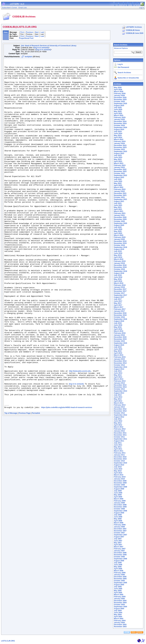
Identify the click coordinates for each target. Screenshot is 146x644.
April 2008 (118, 521)
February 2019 (120, 261)
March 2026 (119, 92)
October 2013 (119, 389)
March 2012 (119, 427)
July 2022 (118, 179)
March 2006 (119, 571)
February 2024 (120, 141)
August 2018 (119, 273)
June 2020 (118, 229)
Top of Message (11, 483)
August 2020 (119, 225)
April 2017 (118, 305)
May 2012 (118, 423)
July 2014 (118, 371)
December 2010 (120, 457)
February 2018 (120, 285)
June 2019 (118, 253)
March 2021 (119, 211)
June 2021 (118, 205)
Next (37, 32)
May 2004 (118, 615)
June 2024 (118, 133)
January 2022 (119, 191)
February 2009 (120, 501)
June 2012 (118, 421)
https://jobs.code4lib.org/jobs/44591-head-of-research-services (67, 477)
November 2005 (120, 579)
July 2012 (118, 419)
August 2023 (119, 153)
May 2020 (118, 231)
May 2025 (118, 112)
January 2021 (119, 215)
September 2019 (120, 247)
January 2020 (119, 239)
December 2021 (120, 193)
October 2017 (119, 293)
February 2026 (120, 94)
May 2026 (118, 88)
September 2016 (120, 319)
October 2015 (119, 341)
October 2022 (119, 173)
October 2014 (119, 365)
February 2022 (120, 189)
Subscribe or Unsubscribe (128, 78)
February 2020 (120, 237)
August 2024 (119, 129)
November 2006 (120, 555)
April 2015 (118, 353)
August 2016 (119, 321)
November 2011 (120, 435)
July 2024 (118, 131)
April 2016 (118, 329)
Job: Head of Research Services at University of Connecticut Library (49, 46)
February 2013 (120, 405)
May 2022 (118, 183)
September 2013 (120, 391)
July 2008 (118, 515)
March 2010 (119, 475)
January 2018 (119, 287)
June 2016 (118, 325)
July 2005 (118, 587)
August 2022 (119, 177)
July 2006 (118, 563)
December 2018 (120, 265)
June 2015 (118, 349)
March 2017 (119, 307)
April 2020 (118, 233)
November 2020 (120, 219)
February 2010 (120, 477)
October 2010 (119, 461)
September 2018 (120, 271)
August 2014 (119, 369)
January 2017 (119, 311)
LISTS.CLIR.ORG (8, 641)
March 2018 (119, 283)
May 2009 (118, 495)
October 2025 (119, 102)
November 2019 (120, 243)
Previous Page (25, 483)
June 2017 (118, 301)
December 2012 (120, 409)
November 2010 (120, 459)
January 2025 (119, 120)
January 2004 (119, 623)
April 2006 (118, 569)
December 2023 (120, 145)
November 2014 (120, 363)
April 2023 (118, 161)
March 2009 (119, 499)
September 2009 (120, 487)
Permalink (36, 483)
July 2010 (118, 467)
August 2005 (119, 585)
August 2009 (119, 489)
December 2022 (120, 169)
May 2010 (118, 471)
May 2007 (118, 543)
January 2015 (119, 359)
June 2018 (118, 277)
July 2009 (118, 491)
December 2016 (120, 313)
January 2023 (119, 167)
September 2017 (120, 295)
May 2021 (118, 207)
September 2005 (120, 583)
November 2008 (120, 507)
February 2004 (120, 621)
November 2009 (120, 483)
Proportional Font (26, 38)
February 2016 (120, 333)
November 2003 (120, 627)
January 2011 (119, 455)
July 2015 (118, 347)
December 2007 (120, 529)
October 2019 (119, 245)
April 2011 (118, 449)
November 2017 (120, 291)
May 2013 (118, 399)
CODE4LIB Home (133, 30)
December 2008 (120, 505)
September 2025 (120, 104)
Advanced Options (121, 48)
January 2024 (119, 143)
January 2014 (119, 383)
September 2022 (120, 175)
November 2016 (120, 315)
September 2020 (120, 223)
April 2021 (118, 209)
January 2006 (119, 575)
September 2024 (120, 127)
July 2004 (118, 611)
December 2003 (120, 625)
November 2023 (120, 147)
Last (42, 32)
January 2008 (119, 527)
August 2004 (119, 609)
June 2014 (118, 373)
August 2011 (119, 441)
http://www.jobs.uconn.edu (80, 434)
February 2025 (120, 118)
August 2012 (119, 417)
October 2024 (119, 125)
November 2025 (120, 100)
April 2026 (118, 90)
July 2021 (118, 203)
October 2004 (119, 605)
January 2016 (119, 335)
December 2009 (120, 481)
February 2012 (120, 429)
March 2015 (119, 355)
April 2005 (118, 593)
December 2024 (120, 121)
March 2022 (119, 187)
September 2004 (120, 607)
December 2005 (120, 577)
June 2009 (118, 493)
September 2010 (120, 463)
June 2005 (118, 589)
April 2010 (118, 473)
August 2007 (119, 537)
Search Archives (121, 45)
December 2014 (120, 361)
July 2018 (118, 275)
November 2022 (120, 171)
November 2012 (120, 411)
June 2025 (118, 110)
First (22, 32)
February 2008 (120, 525)
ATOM (127, 632)
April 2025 (118, 114)
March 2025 (119, 116)
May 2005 (118, 591)
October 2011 (119, 437)
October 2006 (119, 557)
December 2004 (120, 601)
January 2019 (119, 263)
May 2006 (118, 567)
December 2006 (120, 553)
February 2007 (120, 549)
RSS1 (134, 632)
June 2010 (118, 469)
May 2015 (118, 351)
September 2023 (120, 151)
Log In (120, 64)
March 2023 (119, 163)
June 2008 (118, 517)
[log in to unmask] (41, 48)
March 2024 (119, 139)
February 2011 (120, 453)
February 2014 (120, 381)
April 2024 (118, 137)
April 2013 (118, 401)
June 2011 (118, 445)
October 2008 (119, 509)
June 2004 (118, 613)
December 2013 (120, 385)
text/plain (29, 57)
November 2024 (120, 123)
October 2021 (119, 197)
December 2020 (120, 217)
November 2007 (120, 531)
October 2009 (119, 485)
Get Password (123, 67)
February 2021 (120, 213)
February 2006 (120, 573)
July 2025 (118, 108)
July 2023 (118, 155)
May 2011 (118, 447)
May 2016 (118, 327)
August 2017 (119, 297)
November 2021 (120, 195)
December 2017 (120, 289)
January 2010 (119, 479)
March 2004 (119, 619)
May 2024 (118, 135)
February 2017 (120, 309)
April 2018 (118, 281)
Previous (29, 32)
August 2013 (119, 393)
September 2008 (120, 511)
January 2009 (119, 503)
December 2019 (120, 241)
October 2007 (119, 533)
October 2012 (119, 413)
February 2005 (120, 597)
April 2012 (118, 425)
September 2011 (120, 439)
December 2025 (120, 98)
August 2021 (119, 201)
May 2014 (118, 375)
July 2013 (118, 395)
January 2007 (119, 551)
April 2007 (118, 545)
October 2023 (119, 149)
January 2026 (119, 96)
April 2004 (118, 617)
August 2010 (119, 465)
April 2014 (118, 377)
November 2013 (120, 387)
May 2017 (118, 303)
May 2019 (118, 255)
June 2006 (118, 565)
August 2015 (119, 345)
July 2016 (118, 323)
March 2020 (119, 235)
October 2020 (119, 221)
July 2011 (118, 443)
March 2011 (119, 451)
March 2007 (119, 547)
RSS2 (140, 632)
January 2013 (119, 407)
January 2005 (119, 599)
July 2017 (118, 299)
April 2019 (118, 257)
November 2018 (120, 267)
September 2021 (120, 199)
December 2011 (120, 433)
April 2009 (118, 497)
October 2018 (119, 269)
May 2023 (118, 159)
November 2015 (120, 339)
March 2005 (119, 595)
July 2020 (118, 227)
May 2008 (118, 519)
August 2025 (119, 106)
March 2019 (119, 259)
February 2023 (120, 165)
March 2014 (119, 379)
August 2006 (119, 561)
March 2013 (119, 403)
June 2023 (118, 157)
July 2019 (118, 251)
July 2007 (118, 539)
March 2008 (119, 523)
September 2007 (120, 535)
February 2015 (120, 357)
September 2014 (120, 367)
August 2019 (119, 249)
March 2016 (119, 331)
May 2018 (118, 279)
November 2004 (120, 603)
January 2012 (119, 431)
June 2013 (118, 397)
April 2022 (118, 185)
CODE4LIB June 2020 (135, 33)
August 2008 (119, 513)
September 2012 (120, 415)
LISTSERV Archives (134, 27)
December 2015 (120, 337)
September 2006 (120, 559)
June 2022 (118, 181)
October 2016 (119, 317)
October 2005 (119, 581)
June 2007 (118, 541)
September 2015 (120, 343)
